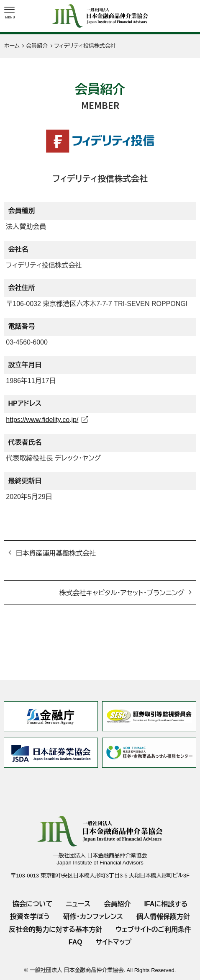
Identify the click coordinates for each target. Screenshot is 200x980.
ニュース (78, 904)
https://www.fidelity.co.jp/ (42, 420)
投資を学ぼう (30, 917)
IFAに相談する (166, 904)
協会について (33, 904)
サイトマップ (114, 942)
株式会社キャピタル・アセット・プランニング (122, 593)
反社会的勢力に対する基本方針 (55, 930)
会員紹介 (117, 904)
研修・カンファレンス (93, 917)
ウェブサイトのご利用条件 (153, 930)
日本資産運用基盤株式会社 (56, 553)
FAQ (76, 942)
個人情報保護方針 (163, 917)
